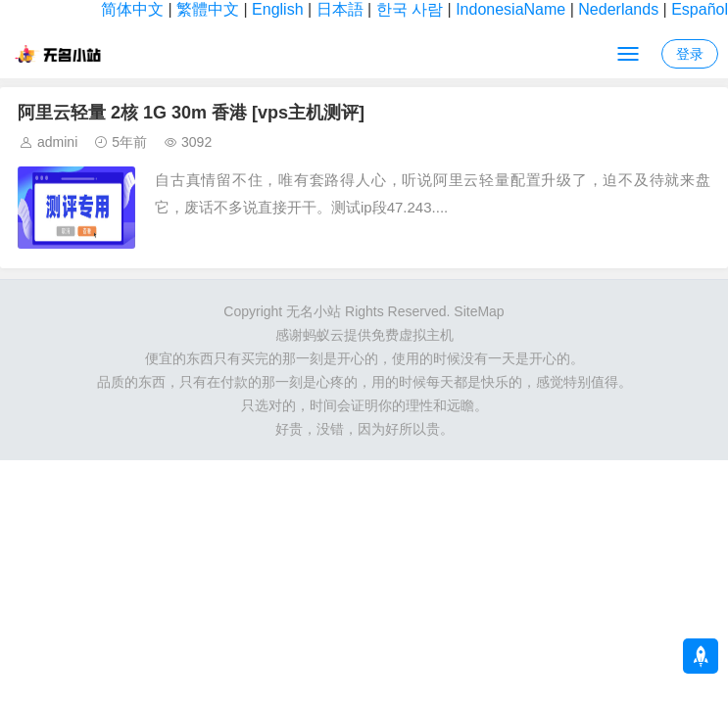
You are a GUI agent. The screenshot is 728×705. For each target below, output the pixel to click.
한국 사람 (410, 9)
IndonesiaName (510, 9)
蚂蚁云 (323, 335)
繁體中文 (208, 9)
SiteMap (479, 311)
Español (700, 9)
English (277, 9)
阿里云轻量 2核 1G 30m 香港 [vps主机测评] (191, 113)
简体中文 (132, 9)
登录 (690, 54)
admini (57, 142)
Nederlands (618, 9)
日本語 (340, 9)
